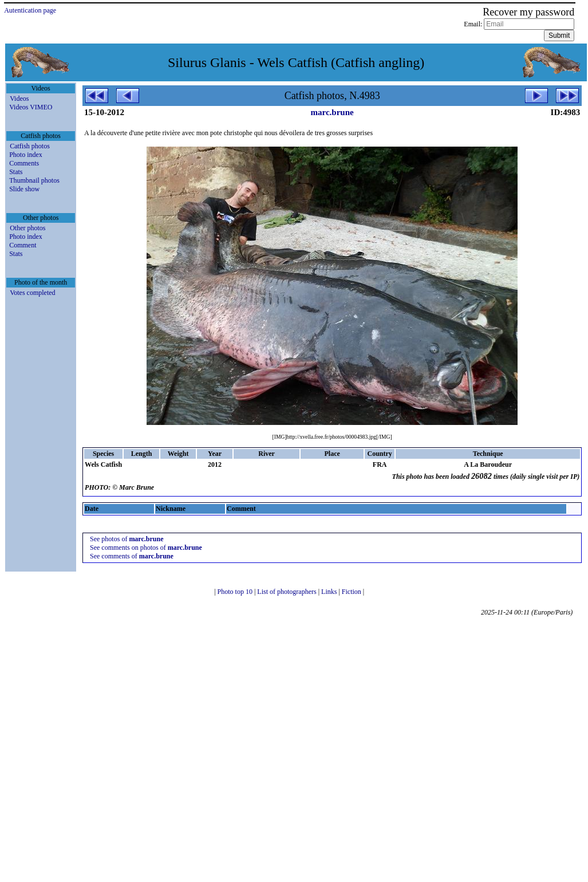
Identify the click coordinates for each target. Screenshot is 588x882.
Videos (19, 99)
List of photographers (287, 592)
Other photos (27, 228)
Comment (23, 245)
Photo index (26, 155)
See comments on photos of (146, 548)
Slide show (24, 189)
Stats (16, 172)
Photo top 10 (236, 592)
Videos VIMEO (31, 107)
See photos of (127, 539)
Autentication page (30, 10)
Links (330, 592)
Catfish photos (30, 146)
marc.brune (332, 112)
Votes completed (32, 293)
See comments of (132, 556)
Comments (24, 163)
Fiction (352, 592)
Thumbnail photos (34, 180)
